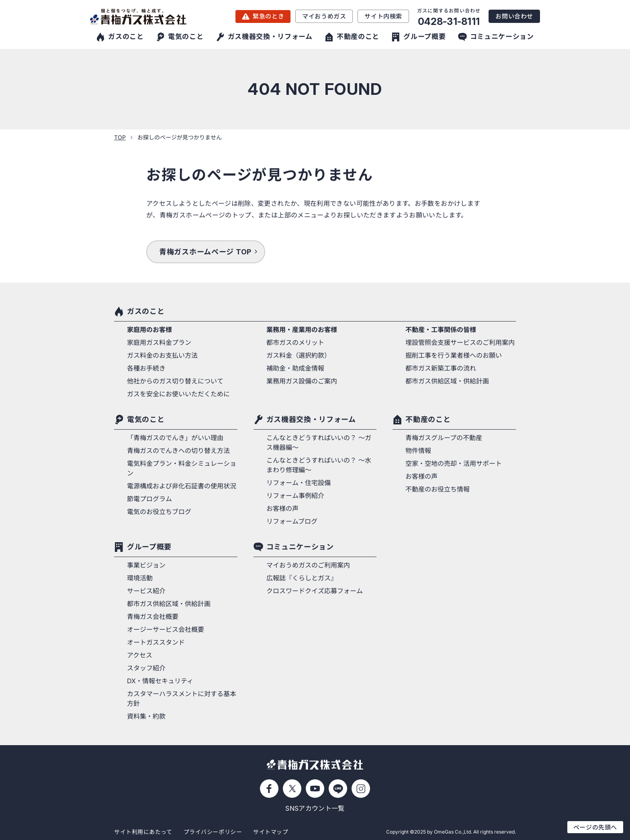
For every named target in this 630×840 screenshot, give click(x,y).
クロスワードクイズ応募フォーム (315, 591)
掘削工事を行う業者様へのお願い (454, 355)
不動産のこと (428, 419)
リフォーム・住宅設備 (299, 483)
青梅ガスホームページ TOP (205, 252)
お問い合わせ (514, 16)
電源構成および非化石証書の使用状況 (182, 486)
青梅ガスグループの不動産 (444, 438)
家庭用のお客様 (149, 330)
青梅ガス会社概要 (153, 617)
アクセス (140, 655)
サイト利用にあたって (143, 832)
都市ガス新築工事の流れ (441, 368)
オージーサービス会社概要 (166, 629)
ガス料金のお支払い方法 (162, 355)
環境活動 (140, 578)
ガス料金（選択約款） (299, 355)
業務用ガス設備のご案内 (302, 381)
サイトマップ (271, 832)
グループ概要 (149, 547)
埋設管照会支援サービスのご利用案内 (460, 342)
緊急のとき (268, 16)
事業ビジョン (146, 565)
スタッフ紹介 (146, 668)
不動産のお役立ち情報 (438, 489)
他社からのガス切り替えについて (175, 381)
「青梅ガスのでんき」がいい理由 (175, 438)
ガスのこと (146, 311)
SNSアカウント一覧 (315, 808)
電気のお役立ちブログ (159, 512)
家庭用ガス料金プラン (159, 342)
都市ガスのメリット (295, 342)
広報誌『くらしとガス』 (302, 578)
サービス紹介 (146, 591)
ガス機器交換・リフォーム (311, 419)
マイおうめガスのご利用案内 (308, 565)
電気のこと (146, 419)
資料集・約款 (146, 716)
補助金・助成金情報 (295, 368)
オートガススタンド (156, 642)
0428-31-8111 (449, 22)
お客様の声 (282, 508)
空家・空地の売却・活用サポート (454, 463)
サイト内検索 (383, 16)
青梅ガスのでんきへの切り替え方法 (178, 451)
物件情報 (418, 451)
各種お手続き (146, 368)
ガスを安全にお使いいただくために (178, 394)
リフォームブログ (292, 521)
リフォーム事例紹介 (295, 496)
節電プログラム (149, 499)
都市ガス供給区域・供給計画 (447, 381)
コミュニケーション (300, 547)
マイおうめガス (324, 16)
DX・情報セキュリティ (160, 681)
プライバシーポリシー (213, 832)
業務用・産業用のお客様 (302, 330)
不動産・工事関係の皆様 (441, 330)
